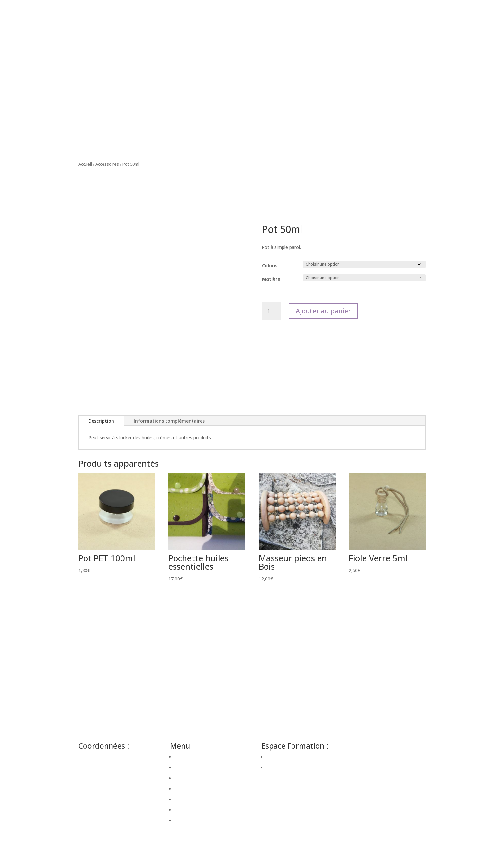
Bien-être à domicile (196, 767)
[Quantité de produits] (271, 311)
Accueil (85, 164)
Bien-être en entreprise (199, 757)
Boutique (184, 799)
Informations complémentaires (169, 421)
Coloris (270, 265)
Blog (180, 810)
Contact (183, 821)
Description (101, 421)
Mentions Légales (372, 768)
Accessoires (107, 164)
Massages (185, 778)
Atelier (181, 789)
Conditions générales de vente (385, 776)
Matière (271, 279)
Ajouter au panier (323, 311)
